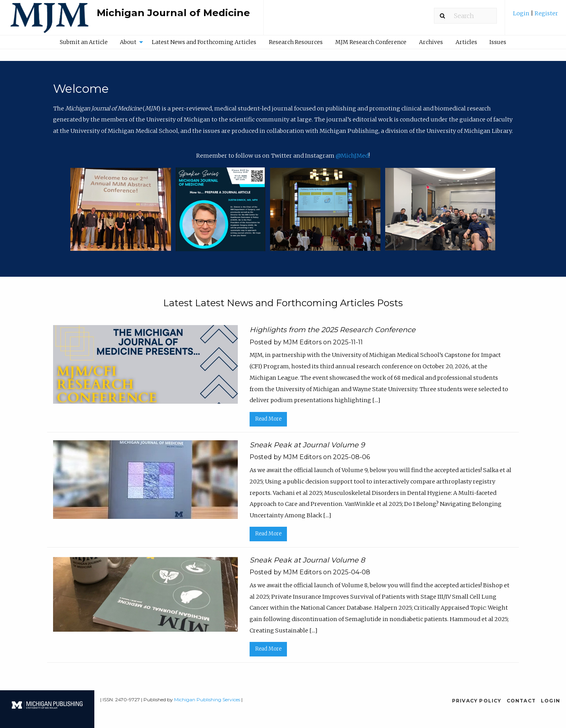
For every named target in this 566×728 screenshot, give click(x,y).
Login (522, 13)
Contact (521, 701)
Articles (466, 42)
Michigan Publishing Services (207, 700)
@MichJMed (352, 156)
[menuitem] (536, 16)
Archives (431, 42)
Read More (268, 419)
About (128, 42)
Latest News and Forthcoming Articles (204, 42)
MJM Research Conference (371, 42)
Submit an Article (84, 42)
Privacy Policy (477, 701)
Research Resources (296, 42)
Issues (498, 42)
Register (546, 13)
